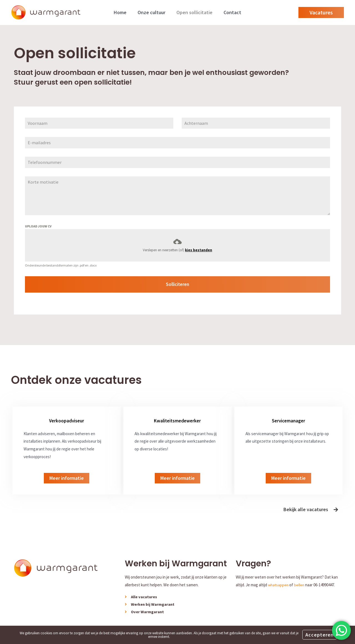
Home (122, 12)
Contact (231, 12)
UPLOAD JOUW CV (38, 226)
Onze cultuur (152, 12)
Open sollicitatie (194, 12)
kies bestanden (199, 250)
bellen (300, 582)
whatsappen (279, 582)
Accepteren (319, 635)
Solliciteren (177, 284)
